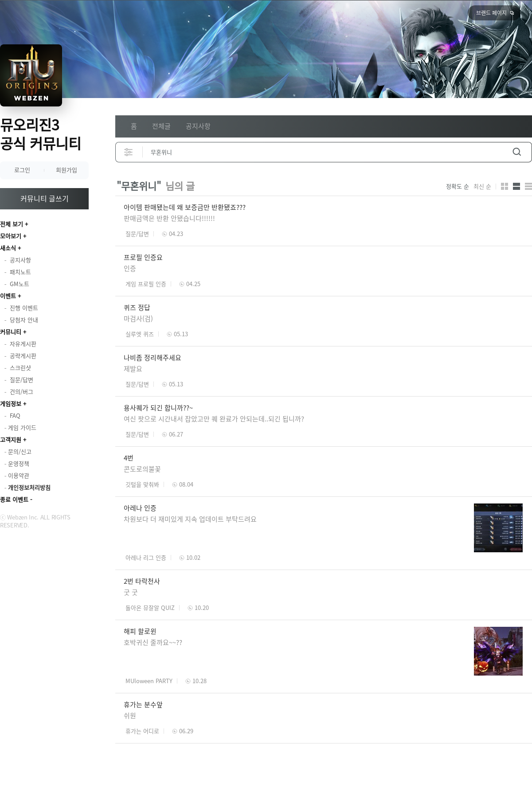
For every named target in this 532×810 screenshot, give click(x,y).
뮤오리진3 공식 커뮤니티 (41, 134)
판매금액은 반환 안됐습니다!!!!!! (169, 218)
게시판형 (528, 186)
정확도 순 (458, 186)
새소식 (8, 248)
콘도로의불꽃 (142, 469)
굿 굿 (131, 592)
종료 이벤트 (14, 499)
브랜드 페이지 (491, 13)
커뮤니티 (11, 332)
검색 (517, 152)
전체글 (161, 126)
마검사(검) (138, 318)
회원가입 (66, 170)
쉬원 (130, 716)
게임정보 (11, 403)
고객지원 (11, 439)
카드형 (505, 186)
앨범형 (516, 186)
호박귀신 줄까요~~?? (153, 642)
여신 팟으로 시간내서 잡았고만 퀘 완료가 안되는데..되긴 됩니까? (216, 419)
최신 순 (482, 186)
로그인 (22, 170)
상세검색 (129, 152)
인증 (130, 268)
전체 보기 (12, 224)
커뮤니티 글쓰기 (45, 198)
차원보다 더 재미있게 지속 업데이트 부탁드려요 (191, 519)
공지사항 (198, 126)
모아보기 (11, 236)
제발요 (133, 369)
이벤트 (8, 296)
